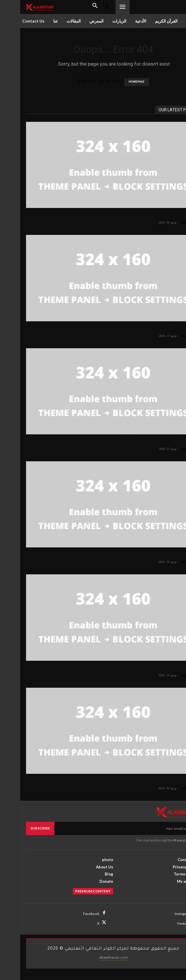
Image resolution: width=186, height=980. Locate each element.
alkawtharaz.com (93, 958)
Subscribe (20, 828)
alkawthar (168, 223)
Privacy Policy (164, 840)
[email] (107, 828)
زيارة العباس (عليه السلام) (147, 555)
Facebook (71, 914)
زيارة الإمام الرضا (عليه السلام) (141, 781)
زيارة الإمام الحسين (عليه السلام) (138, 442)
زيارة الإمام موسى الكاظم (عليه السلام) (130, 668)
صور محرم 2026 (159, 215)
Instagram (163, 914)
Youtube (164, 923)
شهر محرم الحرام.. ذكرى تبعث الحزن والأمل (124, 329)
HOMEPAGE (116, 82)
